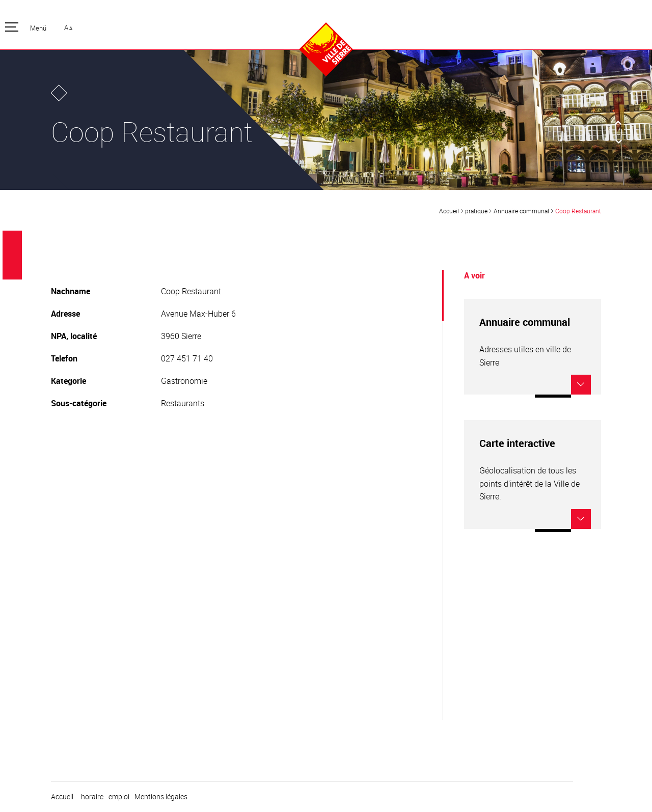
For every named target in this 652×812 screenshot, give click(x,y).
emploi (119, 797)
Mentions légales (161, 797)
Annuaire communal (521, 211)
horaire (92, 797)
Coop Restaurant (578, 211)
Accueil (449, 211)
